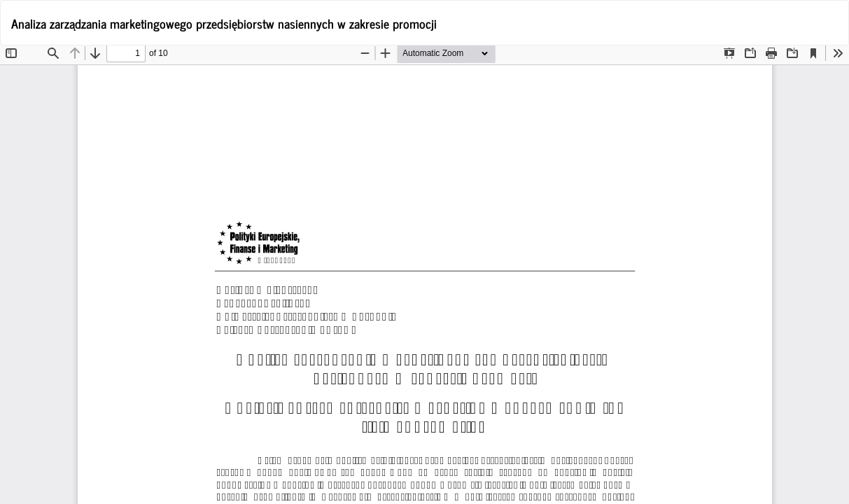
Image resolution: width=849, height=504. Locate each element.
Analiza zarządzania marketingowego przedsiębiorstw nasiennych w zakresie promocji (224, 23)
